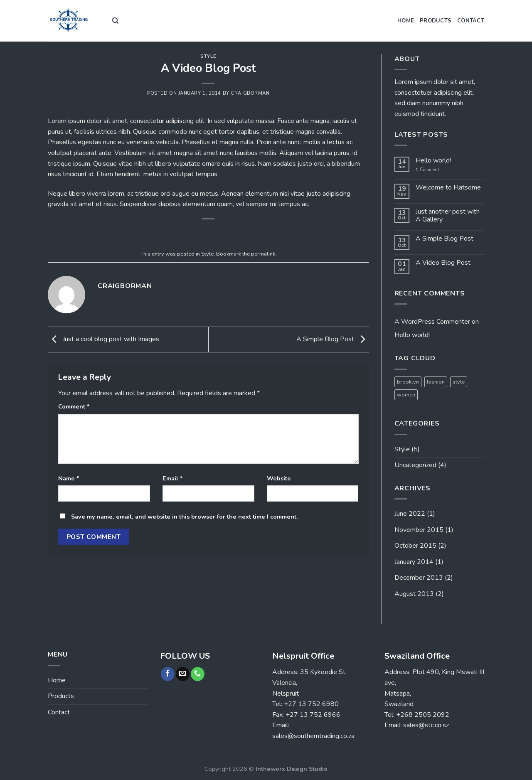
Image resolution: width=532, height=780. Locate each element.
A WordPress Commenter (432, 322)
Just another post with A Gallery (448, 216)
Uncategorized (415, 465)
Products (436, 21)
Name (69, 478)
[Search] (115, 21)
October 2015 (415, 546)
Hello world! (433, 161)
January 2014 (414, 562)
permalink (263, 254)
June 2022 (410, 514)
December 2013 (419, 578)
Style (208, 56)
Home (406, 21)
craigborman (250, 93)
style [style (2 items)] (459, 382)
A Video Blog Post (443, 263)
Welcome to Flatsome (448, 188)
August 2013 (414, 594)
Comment (74, 406)
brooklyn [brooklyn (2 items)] (408, 382)
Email (173, 478)
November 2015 (419, 530)
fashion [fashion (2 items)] (436, 382)
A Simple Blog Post (333, 339)
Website (279, 478)
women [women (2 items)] (406, 395)
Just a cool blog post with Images (103, 339)
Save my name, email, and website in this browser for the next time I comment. (185, 517)
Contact (471, 21)
